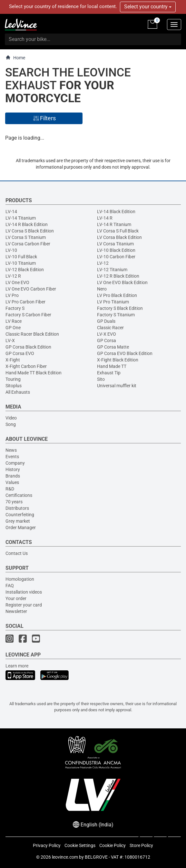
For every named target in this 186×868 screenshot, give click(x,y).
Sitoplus (14, 386)
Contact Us (17, 553)
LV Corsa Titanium (115, 244)
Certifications (19, 495)
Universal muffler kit (117, 386)
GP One (13, 328)
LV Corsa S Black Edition (30, 231)
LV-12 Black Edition (25, 270)
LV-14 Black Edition (116, 212)
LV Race (14, 321)
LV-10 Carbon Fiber (116, 257)
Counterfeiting (20, 515)
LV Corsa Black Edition (119, 237)
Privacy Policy (47, 845)
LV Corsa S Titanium (26, 237)
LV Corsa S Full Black (118, 231)
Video (11, 418)
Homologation (20, 579)
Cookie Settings (80, 845)
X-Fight (13, 360)
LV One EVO (17, 282)
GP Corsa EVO (20, 353)
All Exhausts (18, 392)
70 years (14, 502)
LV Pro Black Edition (117, 295)
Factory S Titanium (116, 315)
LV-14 (11, 212)
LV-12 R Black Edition (118, 276)
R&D (10, 489)
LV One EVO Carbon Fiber (31, 289)
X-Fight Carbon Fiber (26, 366)
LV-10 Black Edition (116, 250)
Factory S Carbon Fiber (28, 315)
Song (11, 424)
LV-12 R (13, 276)
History (13, 469)
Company (15, 463)
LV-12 (103, 263)
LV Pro (12, 295)
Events (12, 457)
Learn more (17, 666)
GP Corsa (107, 340)
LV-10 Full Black (21, 257)
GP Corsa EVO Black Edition (125, 353)
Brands (13, 476)
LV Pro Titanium (113, 302)
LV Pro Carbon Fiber (25, 302)
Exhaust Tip (109, 373)
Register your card (24, 605)
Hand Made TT (112, 366)
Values (12, 482)
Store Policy (141, 845)
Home (15, 58)
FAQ (10, 586)
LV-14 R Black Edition (27, 224)
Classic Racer (110, 328)
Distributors (17, 508)
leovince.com (65, 857)
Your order (16, 598)
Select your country (148, 7)
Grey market (18, 521)
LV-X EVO (107, 334)
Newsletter (16, 611)
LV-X (10, 340)
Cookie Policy (113, 845)
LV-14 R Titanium (114, 224)
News (11, 450)
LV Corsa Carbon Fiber (28, 244)
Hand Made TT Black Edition (34, 373)
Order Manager (21, 528)
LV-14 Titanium (21, 218)
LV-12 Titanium (112, 270)
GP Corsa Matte (113, 347)
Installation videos (24, 592)
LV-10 (11, 250)
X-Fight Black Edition (118, 360)
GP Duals (106, 321)
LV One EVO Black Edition (122, 282)
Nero (102, 289)
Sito (101, 379)
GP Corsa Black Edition (28, 347)
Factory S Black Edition (120, 308)
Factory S (15, 308)
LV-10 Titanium (21, 263)
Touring (13, 379)
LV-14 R (105, 218)
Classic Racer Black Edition (32, 334)
